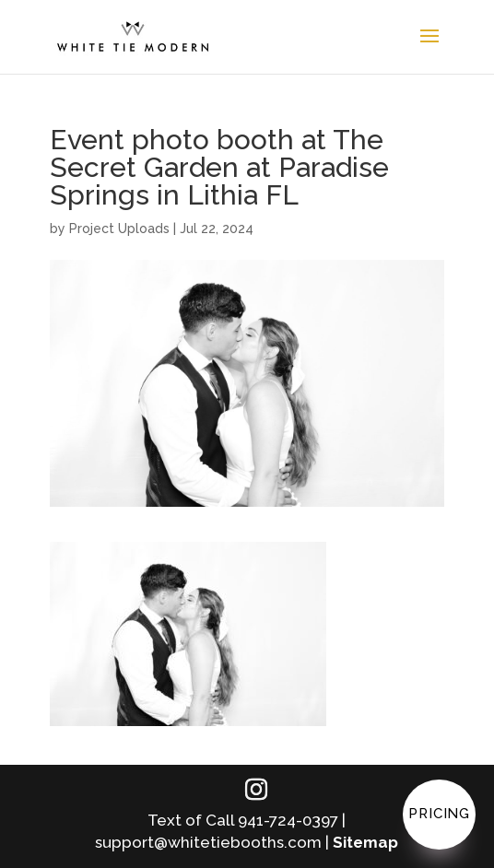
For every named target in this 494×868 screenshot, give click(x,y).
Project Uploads (119, 229)
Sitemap (365, 842)
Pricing (439, 814)
